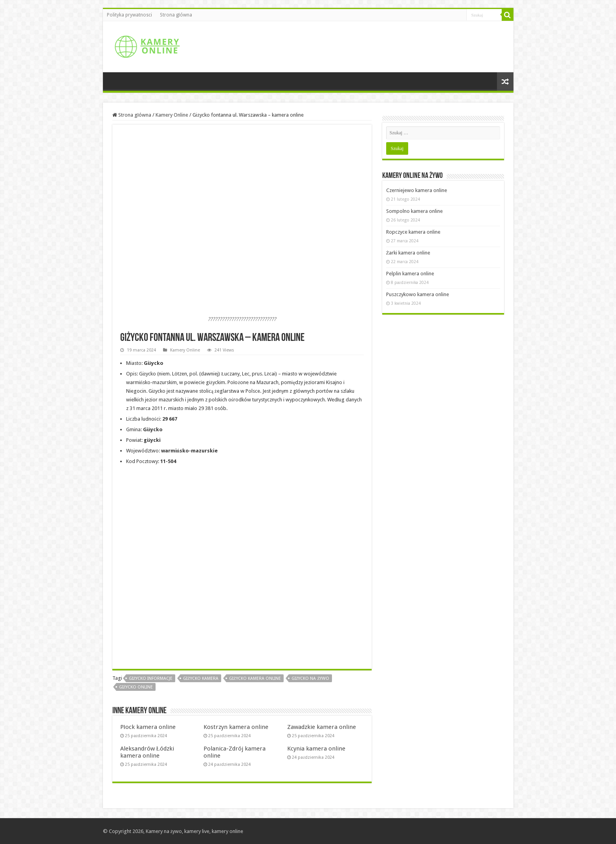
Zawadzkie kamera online (322, 727)
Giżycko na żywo (310, 678)
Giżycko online (136, 687)
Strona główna (176, 15)
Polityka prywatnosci (129, 15)
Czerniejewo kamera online (417, 190)
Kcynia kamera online (316, 749)
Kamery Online (172, 115)
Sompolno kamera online (414, 211)
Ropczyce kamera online (413, 232)
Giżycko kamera (201, 678)
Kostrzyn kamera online (236, 727)
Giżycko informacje (151, 678)
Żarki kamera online (408, 253)
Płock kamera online (148, 727)
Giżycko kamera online (255, 678)
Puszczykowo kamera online (418, 294)
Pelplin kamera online (410, 274)
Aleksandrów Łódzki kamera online (147, 752)
